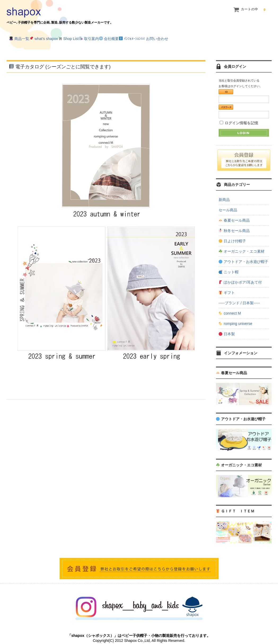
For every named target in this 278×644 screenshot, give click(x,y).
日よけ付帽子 (232, 235)
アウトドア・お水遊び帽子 (243, 256)
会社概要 (155, 38)
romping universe (235, 317)
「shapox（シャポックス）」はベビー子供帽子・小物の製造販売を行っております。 (139, 629)
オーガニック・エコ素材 (242, 245)
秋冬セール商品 (234, 225)
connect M (230, 307)
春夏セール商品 (234, 214)
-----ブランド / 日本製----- (239, 297)
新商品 (224, 194)
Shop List (93, 38)
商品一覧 (22, 38)
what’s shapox (57, 38)
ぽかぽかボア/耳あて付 (240, 276)
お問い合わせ (223, 38)
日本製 (227, 328)
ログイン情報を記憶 (239, 117)
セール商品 (228, 204)
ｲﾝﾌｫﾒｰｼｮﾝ (187, 38)
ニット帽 (229, 266)
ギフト (227, 287)
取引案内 (124, 38)
